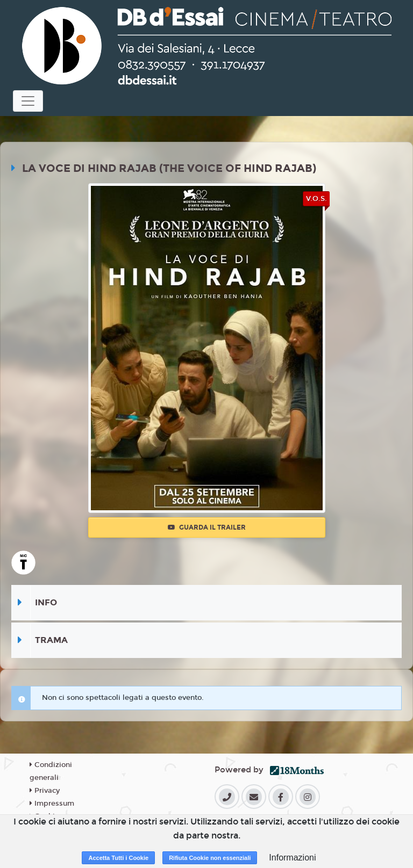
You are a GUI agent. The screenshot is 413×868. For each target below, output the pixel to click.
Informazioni (292, 858)
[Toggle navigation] (28, 101)
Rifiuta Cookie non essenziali (210, 858)
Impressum (52, 804)
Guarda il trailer (207, 527)
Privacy (45, 791)
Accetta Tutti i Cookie (118, 858)
